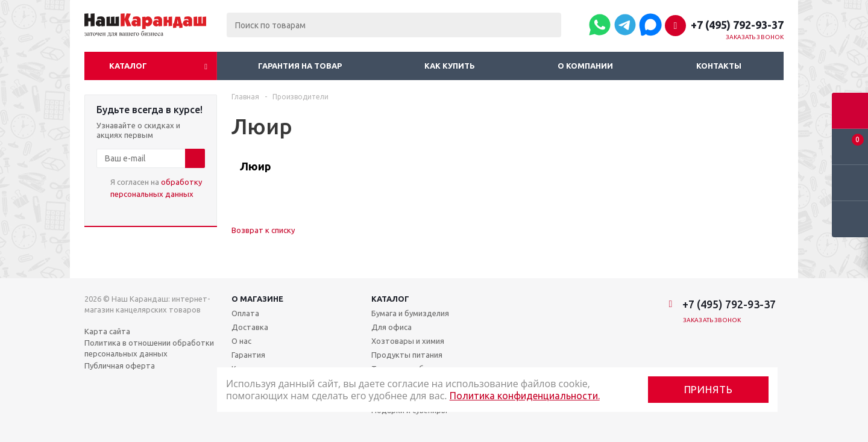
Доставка (250, 327)
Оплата (245, 313)
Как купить (450, 66)
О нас (241, 341)
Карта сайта (107, 331)
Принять (709, 389)
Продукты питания (407, 355)
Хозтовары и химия (408, 341)
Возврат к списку (263, 230)
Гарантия (248, 355)
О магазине (257, 299)
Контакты (719, 66)
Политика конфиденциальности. (525, 396)
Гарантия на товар (300, 66)
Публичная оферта (120, 366)
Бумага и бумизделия (410, 313)
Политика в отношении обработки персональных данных (149, 348)
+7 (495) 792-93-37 (737, 25)
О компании (585, 66)
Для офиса (392, 327)
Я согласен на (156, 188)
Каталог (128, 66)
